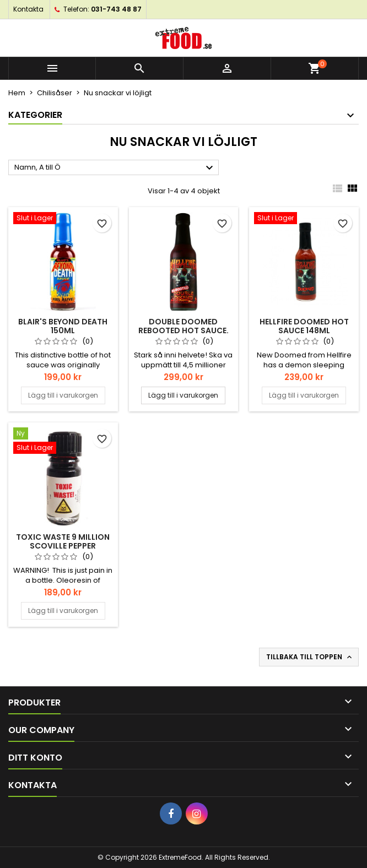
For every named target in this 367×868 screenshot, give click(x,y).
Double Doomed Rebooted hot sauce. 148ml (183, 330)
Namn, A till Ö (115, 168)
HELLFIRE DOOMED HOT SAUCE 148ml (304, 326)
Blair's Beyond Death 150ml (63, 326)
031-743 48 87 (116, 9)
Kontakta (28, 9)
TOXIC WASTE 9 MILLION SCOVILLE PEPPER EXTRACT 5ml (63, 546)
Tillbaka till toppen (310, 657)
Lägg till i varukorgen (63, 395)
